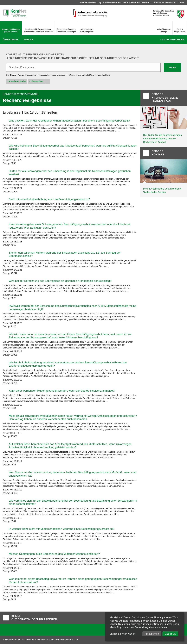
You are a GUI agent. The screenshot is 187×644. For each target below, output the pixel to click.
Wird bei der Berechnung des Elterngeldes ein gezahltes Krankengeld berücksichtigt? (60, 281)
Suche (173, 40)
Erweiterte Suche (18, 81)
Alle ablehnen (152, 634)
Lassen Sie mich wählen (122, 634)
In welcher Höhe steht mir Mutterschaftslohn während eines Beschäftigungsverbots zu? (62, 529)
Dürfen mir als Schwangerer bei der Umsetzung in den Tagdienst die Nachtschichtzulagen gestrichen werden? (70, 173)
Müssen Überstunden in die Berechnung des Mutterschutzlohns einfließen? (54, 554)
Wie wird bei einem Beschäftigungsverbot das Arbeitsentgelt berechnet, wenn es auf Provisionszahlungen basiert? (73, 147)
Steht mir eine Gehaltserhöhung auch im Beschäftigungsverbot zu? (49, 199)
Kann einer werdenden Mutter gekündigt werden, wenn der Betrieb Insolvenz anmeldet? (62, 391)
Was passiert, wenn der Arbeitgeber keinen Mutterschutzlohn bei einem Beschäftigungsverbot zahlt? (69, 121)
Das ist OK (170, 634)
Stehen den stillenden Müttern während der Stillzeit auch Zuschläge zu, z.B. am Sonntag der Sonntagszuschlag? (65, 254)
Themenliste (37, 81)
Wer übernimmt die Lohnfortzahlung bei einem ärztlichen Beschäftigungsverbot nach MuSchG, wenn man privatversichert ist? (73, 474)
